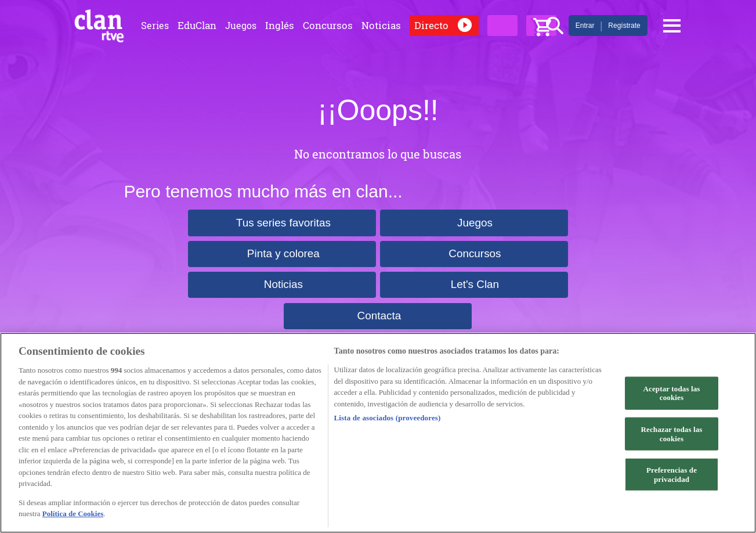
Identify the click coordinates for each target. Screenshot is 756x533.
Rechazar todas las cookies (671, 434)
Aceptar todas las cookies (672, 393)
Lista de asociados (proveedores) (388, 418)
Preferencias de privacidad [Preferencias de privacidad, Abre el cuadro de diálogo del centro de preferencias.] (672, 475)
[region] (378, 433)
